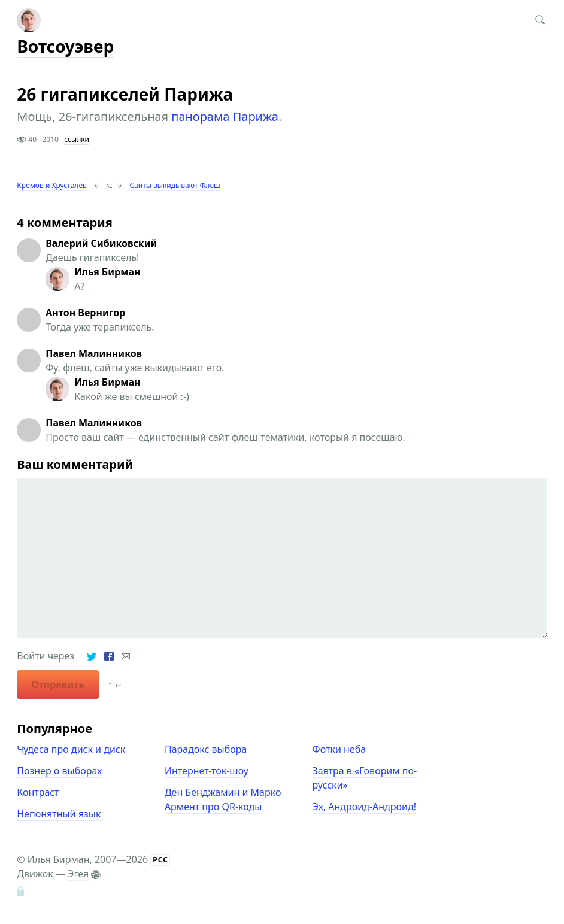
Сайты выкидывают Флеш (175, 185)
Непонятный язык (59, 814)
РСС (160, 860)
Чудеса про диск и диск (71, 749)
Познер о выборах (59, 771)
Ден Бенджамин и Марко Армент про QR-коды (223, 799)
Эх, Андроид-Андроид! (364, 807)
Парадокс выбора (206, 749)
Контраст (38, 792)
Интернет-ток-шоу (207, 771)
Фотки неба (339, 749)
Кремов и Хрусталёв (52, 185)
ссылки (77, 139)
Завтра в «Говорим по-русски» (365, 778)
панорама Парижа (225, 116)
